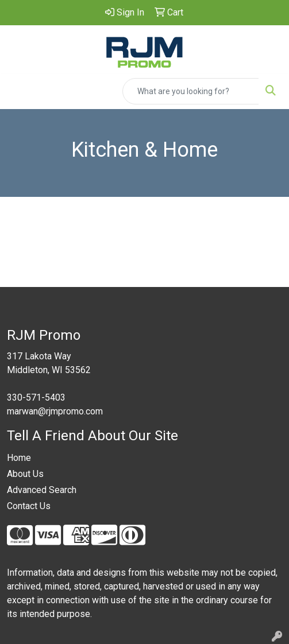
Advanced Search (42, 490)
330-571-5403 (36, 397)
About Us (25, 474)
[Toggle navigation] (18, 91)
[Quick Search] (191, 91)
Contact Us (29, 506)
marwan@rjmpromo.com (55, 411)
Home (19, 458)
